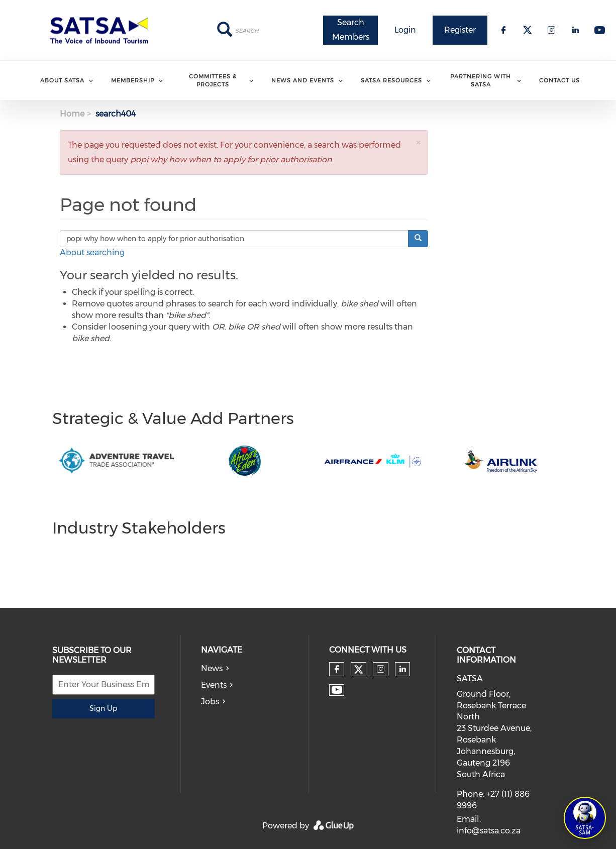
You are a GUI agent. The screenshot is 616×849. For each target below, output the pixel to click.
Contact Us (559, 80)
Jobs (210, 702)
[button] (418, 142)
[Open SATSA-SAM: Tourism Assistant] (585, 818)
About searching (92, 252)
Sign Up (103, 708)
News (212, 668)
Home (72, 114)
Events (214, 685)
